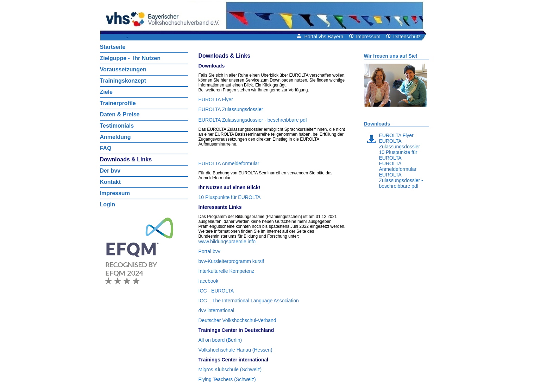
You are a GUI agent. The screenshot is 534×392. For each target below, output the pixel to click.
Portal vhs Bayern (320, 37)
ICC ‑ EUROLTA (216, 291)
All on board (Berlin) (220, 340)
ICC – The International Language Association (249, 301)
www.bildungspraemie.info (227, 242)
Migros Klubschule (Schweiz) (230, 369)
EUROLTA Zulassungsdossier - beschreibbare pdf (253, 120)
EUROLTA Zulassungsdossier (231, 109)
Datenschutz (403, 37)
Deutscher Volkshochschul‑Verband (237, 320)
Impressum (365, 37)
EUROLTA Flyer (216, 99)
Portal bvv (209, 251)
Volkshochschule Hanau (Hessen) (235, 350)
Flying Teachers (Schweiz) (227, 379)
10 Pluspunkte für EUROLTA (230, 197)
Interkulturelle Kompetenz (227, 271)
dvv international (216, 310)
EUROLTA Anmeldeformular (229, 163)
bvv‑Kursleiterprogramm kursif (231, 261)
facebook (209, 281)
